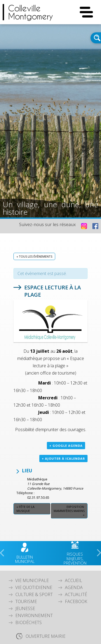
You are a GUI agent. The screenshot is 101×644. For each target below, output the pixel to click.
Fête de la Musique (25, 509)
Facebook (76, 601)
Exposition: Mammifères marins (69, 511)
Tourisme (26, 601)
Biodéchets (29, 622)
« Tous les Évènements (34, 256)
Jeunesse (25, 608)
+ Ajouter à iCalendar (63, 458)
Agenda (74, 587)
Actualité (76, 594)
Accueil (74, 580)
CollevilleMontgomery (31, 12)
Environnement (34, 615)
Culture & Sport (34, 594)
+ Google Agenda (66, 446)
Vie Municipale (32, 580)
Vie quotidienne (34, 587)
